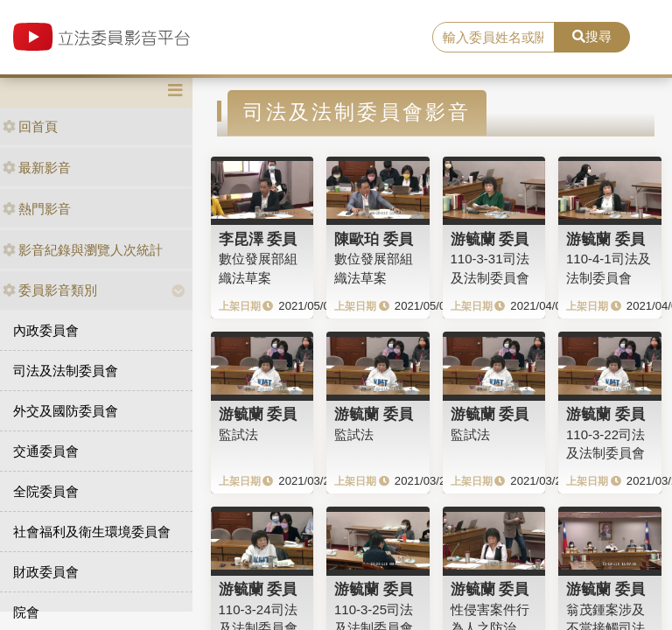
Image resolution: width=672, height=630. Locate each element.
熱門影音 (37, 209)
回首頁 (30, 126)
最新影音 (37, 168)
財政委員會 (46, 572)
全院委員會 (46, 491)
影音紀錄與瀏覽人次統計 (83, 250)
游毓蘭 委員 (490, 239)
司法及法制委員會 (66, 371)
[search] (493, 38)
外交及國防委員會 (66, 411)
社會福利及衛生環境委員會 (92, 532)
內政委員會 (46, 330)
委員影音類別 (50, 290)
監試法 (238, 434)
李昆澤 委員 (258, 239)
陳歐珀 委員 (374, 239)
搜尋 (592, 36)
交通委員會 (46, 451)
